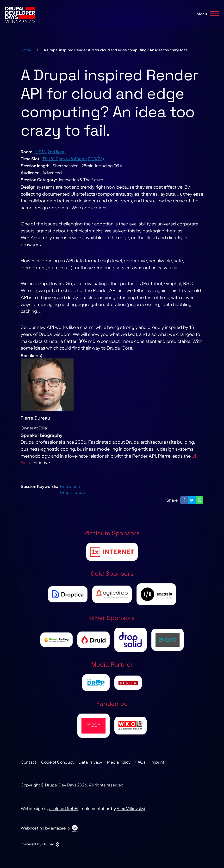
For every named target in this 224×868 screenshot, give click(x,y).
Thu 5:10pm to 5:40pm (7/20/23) (73, 162)
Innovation (70, 489)
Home (26, 53)
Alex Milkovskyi (131, 811)
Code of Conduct (57, 765)
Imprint (157, 765)
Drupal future (72, 495)
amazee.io (60, 831)
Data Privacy (90, 765)
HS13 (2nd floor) (50, 155)
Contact (28, 765)
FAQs (140, 765)
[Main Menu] (206, 14)
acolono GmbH (64, 811)
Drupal (48, 847)
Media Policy (119, 765)
